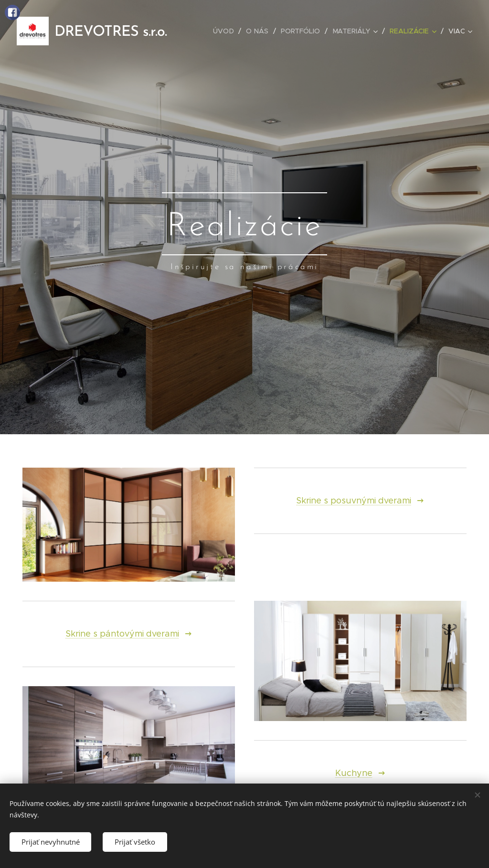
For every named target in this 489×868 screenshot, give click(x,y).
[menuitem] (226, 31)
